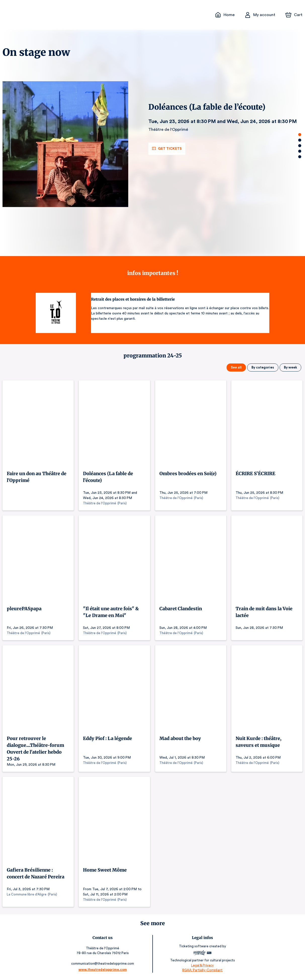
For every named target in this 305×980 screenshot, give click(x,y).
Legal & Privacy (201, 965)
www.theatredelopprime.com (103, 969)
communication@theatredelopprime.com (104, 963)
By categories (263, 367)
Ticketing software (193, 946)
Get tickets (167, 149)
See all (237, 367)
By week (290, 367)
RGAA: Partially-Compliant (201, 970)
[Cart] (294, 15)
